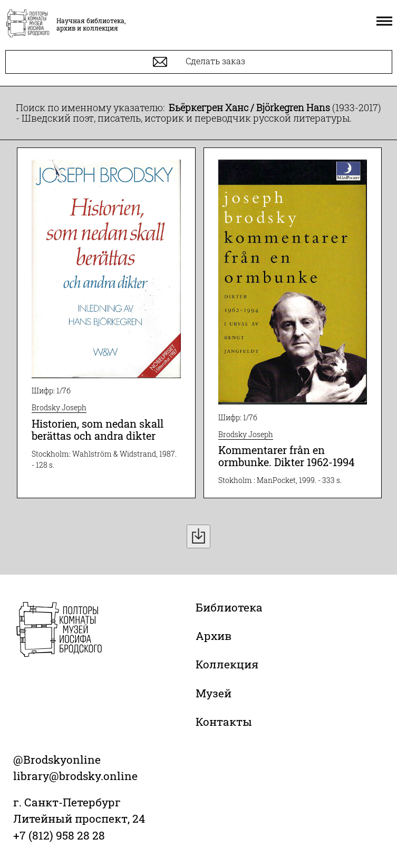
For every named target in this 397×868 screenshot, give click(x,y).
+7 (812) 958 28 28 (59, 835)
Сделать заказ (199, 62)
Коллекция (227, 664)
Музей (214, 693)
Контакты (224, 722)
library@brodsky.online (75, 776)
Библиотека (229, 607)
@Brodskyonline (57, 759)
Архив (214, 636)
